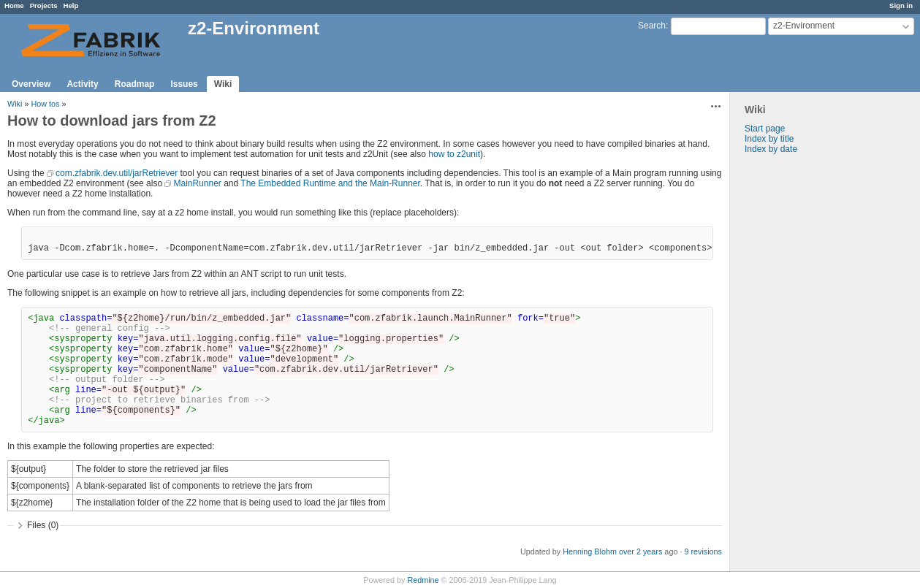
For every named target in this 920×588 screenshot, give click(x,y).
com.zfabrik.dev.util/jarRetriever (117, 173)
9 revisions (703, 551)
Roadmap (135, 84)
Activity (82, 84)
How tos (45, 104)
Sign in (901, 5)
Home (14, 5)
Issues (184, 84)
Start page (765, 129)
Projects (44, 5)
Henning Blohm (590, 551)
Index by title (769, 139)
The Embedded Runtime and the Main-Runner (330, 183)
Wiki (223, 84)
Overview (31, 84)
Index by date (771, 149)
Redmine (423, 580)
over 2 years (640, 551)
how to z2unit (454, 154)
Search (652, 26)
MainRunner (197, 183)
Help (71, 5)
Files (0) (43, 525)
